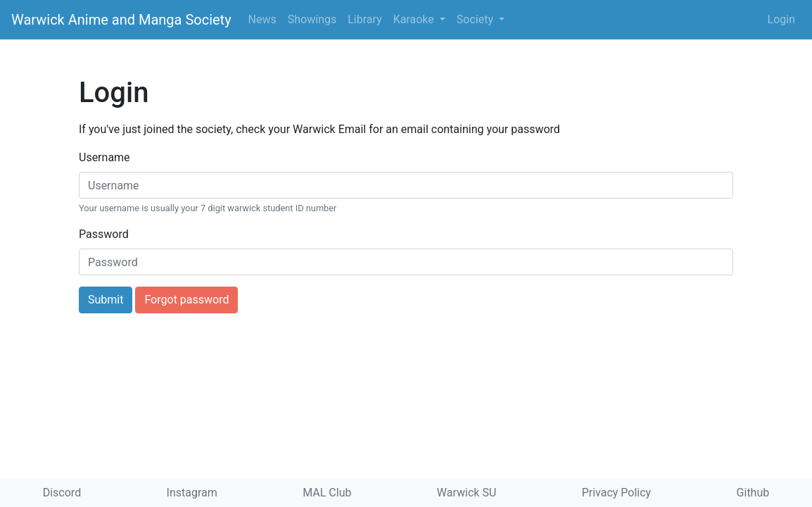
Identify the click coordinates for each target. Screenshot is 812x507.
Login (781, 19)
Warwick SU (467, 493)
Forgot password (186, 300)
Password (104, 234)
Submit (106, 300)
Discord (62, 493)
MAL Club (327, 493)
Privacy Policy (617, 493)
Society (476, 19)
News (262, 19)
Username (104, 157)
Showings (312, 19)
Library (364, 19)
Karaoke (415, 19)
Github (753, 493)
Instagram (192, 493)
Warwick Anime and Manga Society (121, 20)
